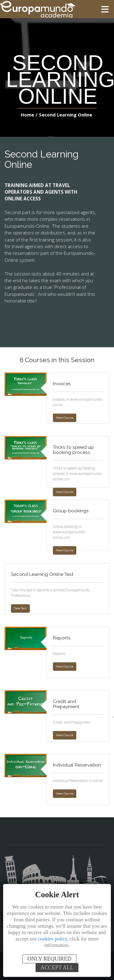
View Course (64, 418)
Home (28, 114)
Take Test (20, 608)
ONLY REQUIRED (49, 959)
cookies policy (52, 939)
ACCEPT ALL (57, 968)
